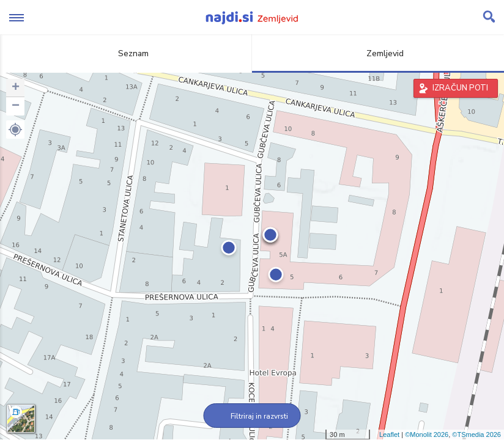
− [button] (16, 106)
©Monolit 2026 (427, 435)
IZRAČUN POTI (460, 88)
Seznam (126, 53)
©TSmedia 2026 (476, 435)
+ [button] (16, 88)
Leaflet (389, 435)
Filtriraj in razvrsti (252, 416)
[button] (15, 130)
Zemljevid (378, 53)
